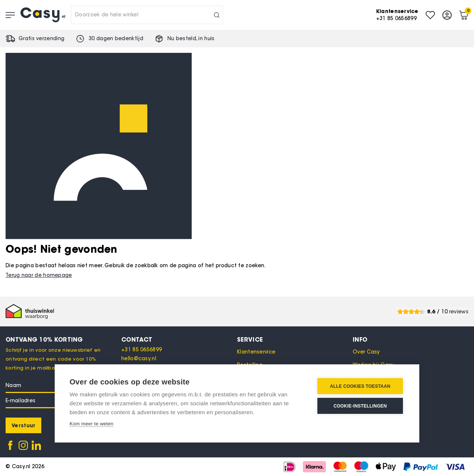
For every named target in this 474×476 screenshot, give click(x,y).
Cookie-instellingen (360, 406)
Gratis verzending (41, 39)
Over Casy (366, 352)
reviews (459, 312)
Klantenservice (256, 352)
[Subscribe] (23, 425)
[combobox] (147, 15)
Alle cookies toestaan (360, 386)
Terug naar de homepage (39, 275)
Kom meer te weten (92, 424)
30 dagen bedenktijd (116, 39)
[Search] (217, 15)
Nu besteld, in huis (191, 39)
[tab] (179, 339)
